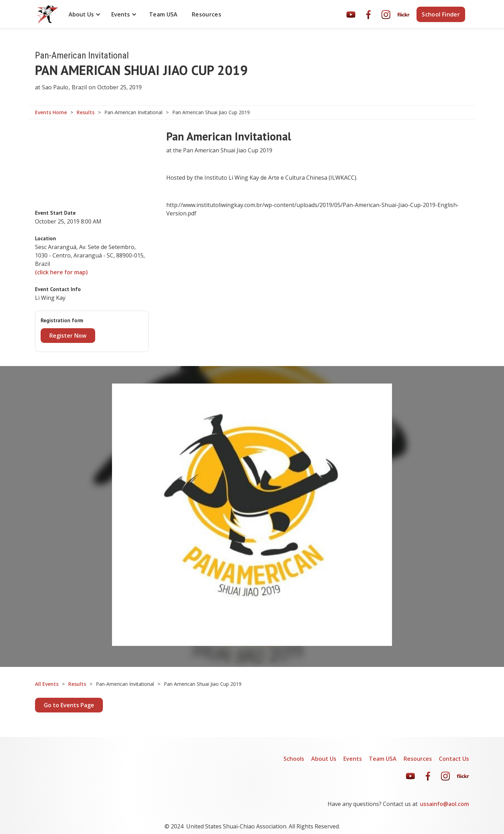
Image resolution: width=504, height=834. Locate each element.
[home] (48, 14)
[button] (85, 14)
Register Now (68, 336)
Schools (294, 759)
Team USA (163, 14)
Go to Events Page (69, 705)
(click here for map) (61, 272)
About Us (324, 759)
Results (86, 112)
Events (353, 759)
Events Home (51, 112)
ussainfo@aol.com (444, 804)
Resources (206, 14)
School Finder (441, 14)
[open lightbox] (252, 515)
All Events (47, 684)
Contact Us (454, 759)
